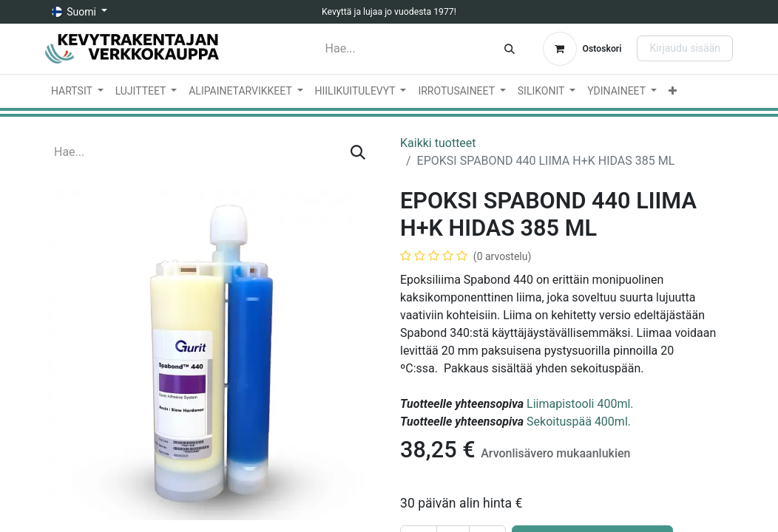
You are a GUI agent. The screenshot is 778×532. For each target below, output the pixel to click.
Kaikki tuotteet (438, 143)
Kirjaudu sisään (685, 48)
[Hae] (510, 49)
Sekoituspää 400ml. (579, 422)
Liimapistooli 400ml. (580, 404)
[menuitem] (77, 91)
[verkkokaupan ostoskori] (582, 49)
